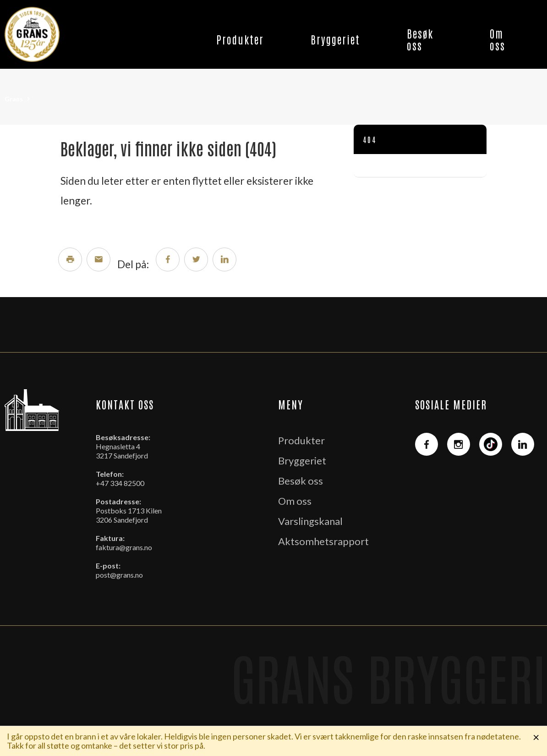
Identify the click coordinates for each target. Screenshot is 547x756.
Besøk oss (420, 39)
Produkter (240, 39)
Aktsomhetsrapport (323, 541)
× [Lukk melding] (536, 737)
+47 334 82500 (120, 483)
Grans (14, 99)
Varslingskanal (310, 521)
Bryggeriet (335, 39)
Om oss (498, 39)
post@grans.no (119, 575)
